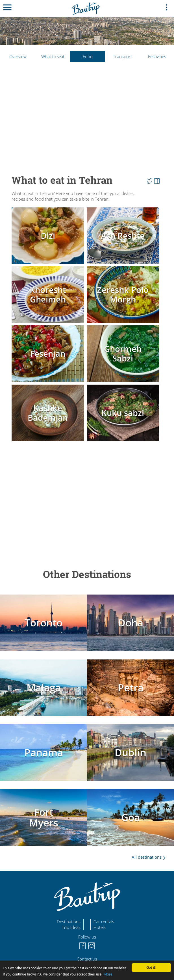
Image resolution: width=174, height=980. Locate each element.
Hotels (100, 927)
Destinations (69, 922)
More (108, 974)
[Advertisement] (87, 116)
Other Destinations (87, 574)
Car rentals (104, 922)
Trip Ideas (71, 927)
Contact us (87, 959)
